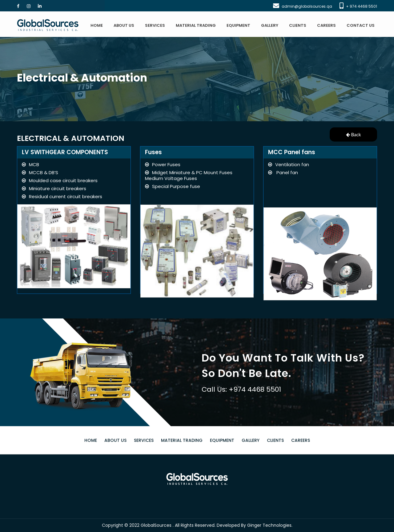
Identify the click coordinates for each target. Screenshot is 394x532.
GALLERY (270, 25)
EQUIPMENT (238, 25)
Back (354, 134)
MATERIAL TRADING (196, 25)
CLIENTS (298, 25)
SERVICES (155, 25)
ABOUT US (124, 25)
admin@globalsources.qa (307, 6)
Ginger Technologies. (270, 525)
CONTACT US (361, 25)
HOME (97, 25)
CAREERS (326, 25)
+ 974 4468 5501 (362, 6)
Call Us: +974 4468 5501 (241, 389)
